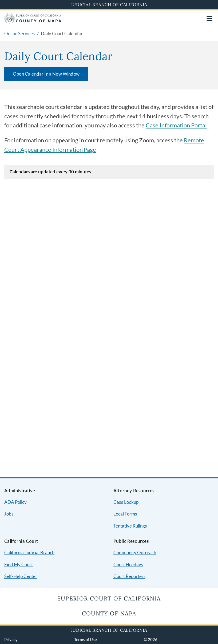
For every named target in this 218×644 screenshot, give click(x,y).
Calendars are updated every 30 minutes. (51, 172)
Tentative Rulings (130, 526)
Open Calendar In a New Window (46, 74)
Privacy (11, 639)
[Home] (33, 22)
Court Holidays (128, 565)
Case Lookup (126, 502)
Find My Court (19, 565)
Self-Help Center (21, 576)
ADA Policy (15, 502)
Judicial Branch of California (109, 5)
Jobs (9, 514)
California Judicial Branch (29, 553)
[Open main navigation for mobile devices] (209, 18)
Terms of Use (86, 639)
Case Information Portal (176, 125)
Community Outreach (135, 553)
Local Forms (125, 514)
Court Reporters (129, 576)
